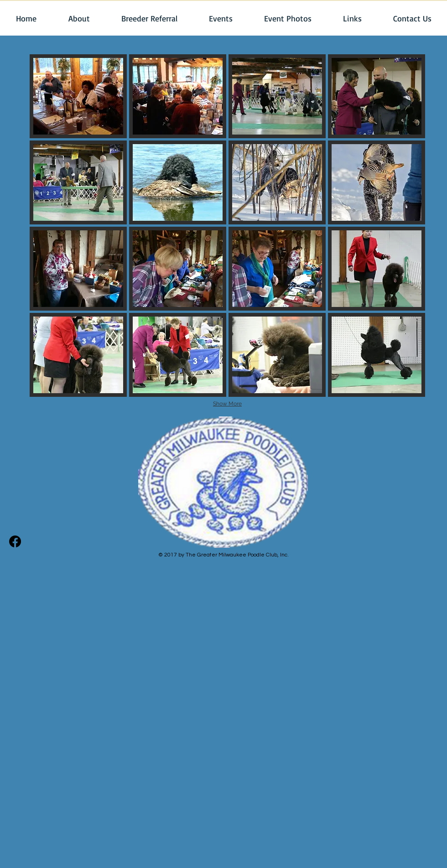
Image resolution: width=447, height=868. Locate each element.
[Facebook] (15, 541)
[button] (79, 18)
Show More (227, 404)
